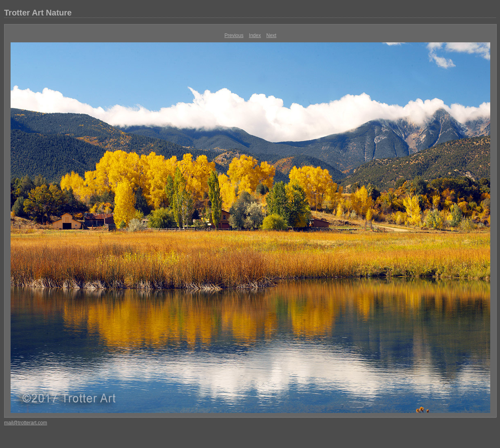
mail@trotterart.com (26, 423)
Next (272, 35)
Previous (234, 35)
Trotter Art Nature (38, 13)
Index (255, 35)
